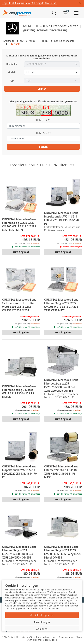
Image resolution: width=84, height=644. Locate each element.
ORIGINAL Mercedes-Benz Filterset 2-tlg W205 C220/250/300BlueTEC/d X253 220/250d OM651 (61, 385)
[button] (82, 3)
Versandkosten (35, 243)
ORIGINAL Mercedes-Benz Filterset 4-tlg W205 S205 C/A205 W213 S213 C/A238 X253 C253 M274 (19, 225)
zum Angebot (21, 252)
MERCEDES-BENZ (39, 41)
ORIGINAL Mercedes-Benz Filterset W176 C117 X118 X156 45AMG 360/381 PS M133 (61, 472)
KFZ (22, 41)
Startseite (9, 41)
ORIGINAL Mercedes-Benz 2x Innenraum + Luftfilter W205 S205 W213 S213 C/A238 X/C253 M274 (19, 305)
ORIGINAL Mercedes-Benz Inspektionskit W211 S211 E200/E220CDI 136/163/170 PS (61, 218)
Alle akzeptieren (42, 615)
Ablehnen (42, 629)
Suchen (42, 89)
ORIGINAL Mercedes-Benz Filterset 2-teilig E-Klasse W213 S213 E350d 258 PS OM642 (19, 392)
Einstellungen (42, 622)
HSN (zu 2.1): (43, 120)
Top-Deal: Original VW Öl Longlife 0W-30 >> (29, 3)
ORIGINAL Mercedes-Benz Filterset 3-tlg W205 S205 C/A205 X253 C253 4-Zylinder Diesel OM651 (63, 552)
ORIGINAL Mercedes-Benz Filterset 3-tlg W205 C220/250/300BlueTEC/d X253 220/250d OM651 (19, 552)
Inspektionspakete (64, 41)
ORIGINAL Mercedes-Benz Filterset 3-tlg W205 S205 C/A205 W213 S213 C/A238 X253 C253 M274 (61, 305)
